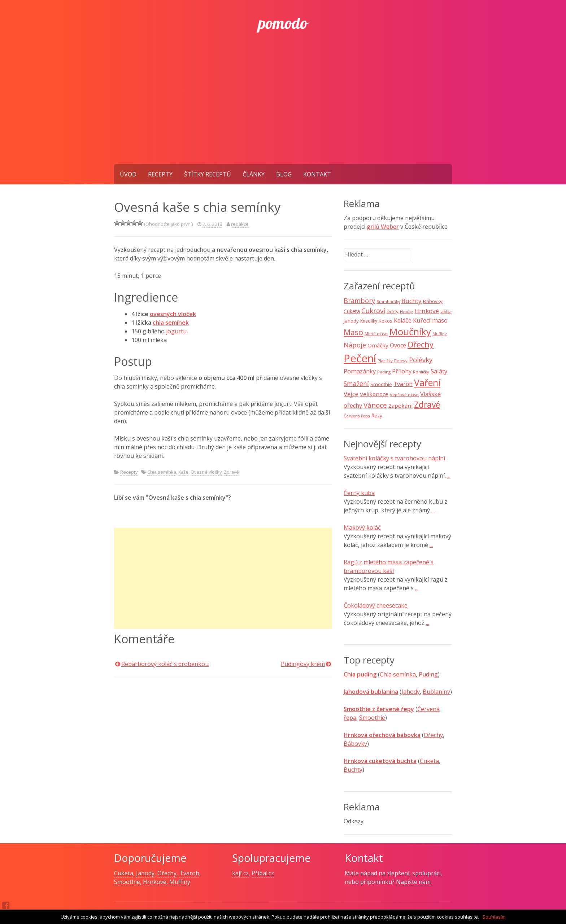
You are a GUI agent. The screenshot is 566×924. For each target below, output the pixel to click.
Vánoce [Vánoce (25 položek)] (375, 405)
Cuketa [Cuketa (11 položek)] (352, 311)
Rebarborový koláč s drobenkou (165, 664)
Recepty (160, 174)
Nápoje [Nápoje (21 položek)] (355, 345)
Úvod (128, 174)
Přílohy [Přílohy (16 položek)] (402, 371)
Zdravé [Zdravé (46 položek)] (427, 405)
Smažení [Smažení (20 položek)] (356, 384)
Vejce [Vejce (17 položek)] (351, 394)
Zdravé (231, 472)
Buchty (353, 770)
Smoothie (372, 718)
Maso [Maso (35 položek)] (353, 332)
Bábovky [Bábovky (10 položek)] (433, 301)
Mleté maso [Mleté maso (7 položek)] (376, 334)
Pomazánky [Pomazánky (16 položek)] (360, 371)
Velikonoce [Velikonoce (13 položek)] (374, 394)
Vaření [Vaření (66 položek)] (427, 382)
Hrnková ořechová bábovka (382, 735)
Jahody (411, 692)
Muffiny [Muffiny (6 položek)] (439, 334)
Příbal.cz (263, 873)
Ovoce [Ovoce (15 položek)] (398, 345)
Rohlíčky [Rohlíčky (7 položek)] (421, 372)
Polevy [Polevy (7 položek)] (401, 361)
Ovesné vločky (206, 472)
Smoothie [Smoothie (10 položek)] (381, 384)
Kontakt (317, 174)
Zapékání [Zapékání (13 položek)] (400, 406)
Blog (284, 174)
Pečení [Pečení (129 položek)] (360, 358)
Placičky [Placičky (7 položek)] (385, 361)
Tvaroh (189, 873)
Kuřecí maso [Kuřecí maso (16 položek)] (430, 320)
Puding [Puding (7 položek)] (384, 372)
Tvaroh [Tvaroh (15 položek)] (403, 384)
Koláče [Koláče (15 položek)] (403, 320)
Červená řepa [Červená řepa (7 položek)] (357, 416)
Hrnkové (155, 882)
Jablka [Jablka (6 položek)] (446, 312)
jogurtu (176, 331)
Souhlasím (494, 917)
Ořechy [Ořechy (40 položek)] (421, 344)
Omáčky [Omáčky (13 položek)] (378, 345)
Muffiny (180, 882)
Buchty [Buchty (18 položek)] (412, 301)
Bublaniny (436, 692)
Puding (428, 674)
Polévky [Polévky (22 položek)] (421, 360)
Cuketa (429, 761)
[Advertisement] (283, 110)
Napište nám (413, 882)
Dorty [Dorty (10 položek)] (393, 311)
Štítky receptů (208, 174)
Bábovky (355, 744)
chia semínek (171, 323)
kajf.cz (240, 873)
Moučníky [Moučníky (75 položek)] (410, 332)
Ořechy (433, 735)
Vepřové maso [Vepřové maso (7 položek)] (404, 395)
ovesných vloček (173, 314)
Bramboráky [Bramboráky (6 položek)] (388, 302)
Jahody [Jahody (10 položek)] (351, 321)
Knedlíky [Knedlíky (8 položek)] (369, 321)
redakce (240, 224)
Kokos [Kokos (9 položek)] (386, 321)
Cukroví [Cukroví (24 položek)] (373, 311)
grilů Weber (383, 227)
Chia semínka (162, 472)
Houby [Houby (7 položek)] (406, 312)
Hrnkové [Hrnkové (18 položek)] (427, 311)
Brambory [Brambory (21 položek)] (359, 301)
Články (254, 174)
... (449, 476)
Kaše (183, 472)
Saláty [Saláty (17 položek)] (439, 371)
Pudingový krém (303, 664)
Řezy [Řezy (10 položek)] (377, 416)
